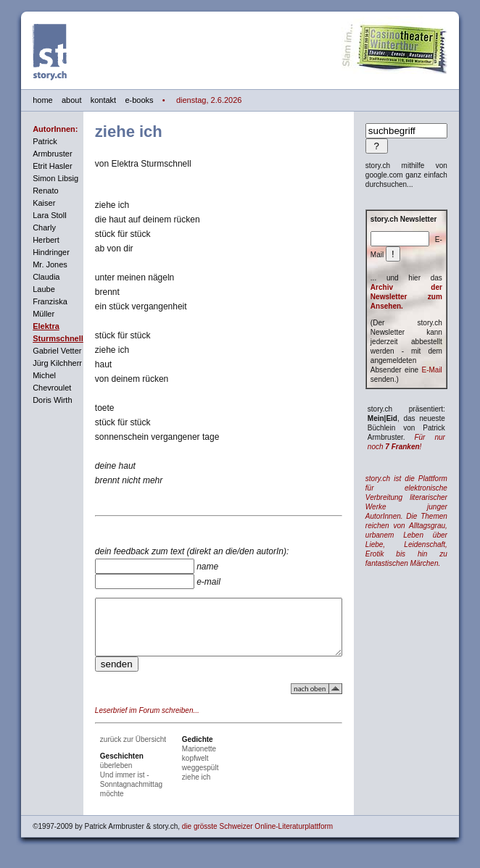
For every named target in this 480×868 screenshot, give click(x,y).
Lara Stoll (35, 215)
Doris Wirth (38, 400)
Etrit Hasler (38, 166)
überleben (102, 776)
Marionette (194, 760)
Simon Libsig (41, 178)
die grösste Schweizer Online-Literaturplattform (243, 837)
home (28, 100)
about (57, 100)
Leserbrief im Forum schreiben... (133, 721)
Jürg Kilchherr (43, 363)
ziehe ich (191, 788)
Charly (30, 228)
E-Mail (447, 370)
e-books (124, 100)
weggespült (195, 779)
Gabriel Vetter (42, 351)
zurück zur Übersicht (119, 750)
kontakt (89, 100)
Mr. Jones (36, 264)
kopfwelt (190, 769)
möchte (98, 805)
